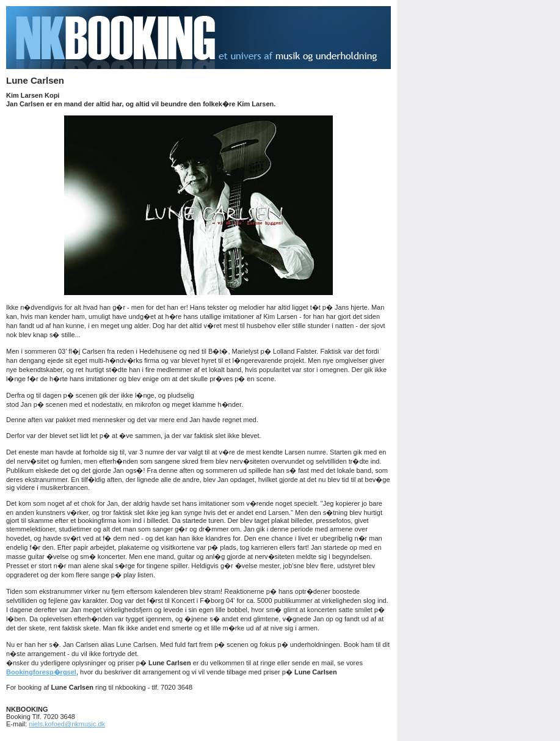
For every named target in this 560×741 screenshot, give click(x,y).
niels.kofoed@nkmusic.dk (67, 724)
